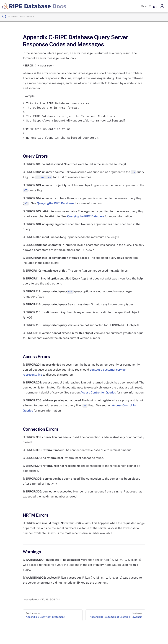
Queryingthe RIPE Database (55, 203)
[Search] (87, 17)
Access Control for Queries (98, 392)
